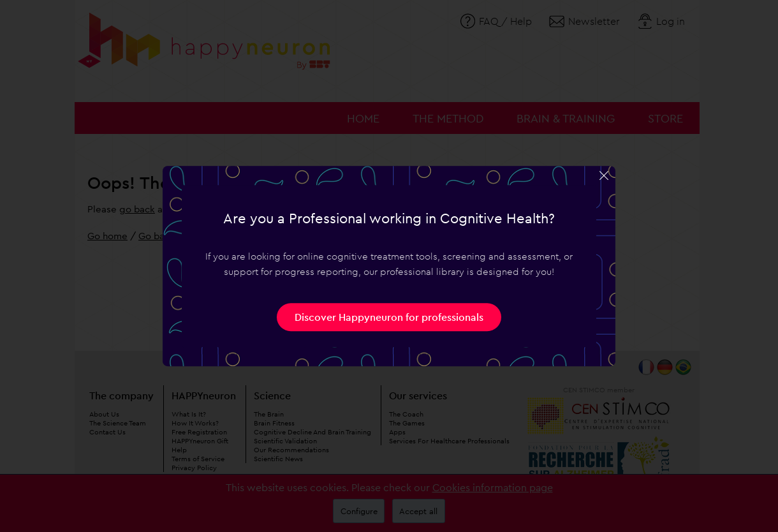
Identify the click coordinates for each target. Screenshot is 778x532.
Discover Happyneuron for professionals (389, 317)
